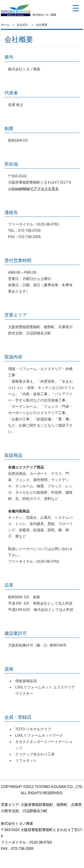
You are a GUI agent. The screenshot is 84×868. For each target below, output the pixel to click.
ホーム (5, 25)
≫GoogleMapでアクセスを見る (33, 189)
